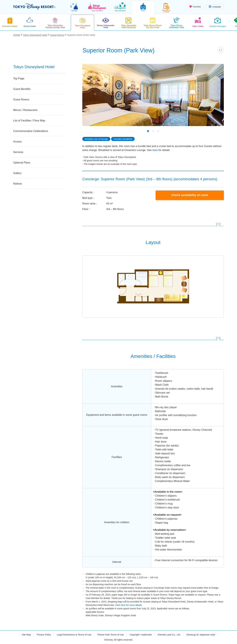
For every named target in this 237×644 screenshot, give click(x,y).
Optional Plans (22, 163)
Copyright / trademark (141, 635)
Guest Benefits (22, 89)
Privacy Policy (44, 635)
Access (17, 142)
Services (18, 152)
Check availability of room (190, 195)
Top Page (19, 78)
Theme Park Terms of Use (110, 635)
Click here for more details (129, 605)
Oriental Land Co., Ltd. (169, 635)
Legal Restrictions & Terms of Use (74, 635)
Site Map (26, 635)
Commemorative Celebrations (31, 131)
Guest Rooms (21, 100)
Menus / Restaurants (25, 110)
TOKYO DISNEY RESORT (34, 7)
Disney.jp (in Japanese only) (201, 635)
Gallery (17, 173)
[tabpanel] (153, 97)
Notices (18, 184)
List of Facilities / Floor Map (29, 121)
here (155, 150)
